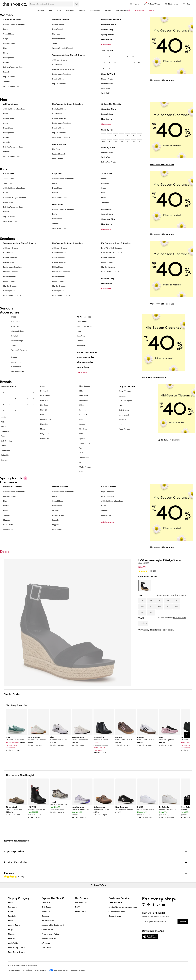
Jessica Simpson (125, 401)
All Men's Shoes (11, 104)
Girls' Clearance (108, 496)
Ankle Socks (16, 362)
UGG (81, 462)
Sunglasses (81, 345)
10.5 (140, 62)
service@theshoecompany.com (123, 907)
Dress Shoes (8, 128)
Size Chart (46, 948)
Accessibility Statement (53, 925)
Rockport (83, 415)
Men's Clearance (60, 487)
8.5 (116, 62)
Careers (45, 916)
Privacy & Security (14, 970)
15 (140, 142)
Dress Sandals (58, 29)
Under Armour (85, 467)
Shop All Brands (9, 386)
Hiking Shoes (9, 58)
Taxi (81, 448)
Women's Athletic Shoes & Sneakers (69, 55)
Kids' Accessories (85, 362)
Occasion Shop (108, 25)
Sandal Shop (107, 30)
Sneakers (12, 907)
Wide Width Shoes (11, 221)
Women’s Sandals (61, 20)
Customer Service (117, 912)
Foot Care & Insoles (84, 326)
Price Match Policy (50, 934)
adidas (104, 179)
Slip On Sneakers (108, 267)
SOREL (82, 434)
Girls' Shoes (58, 204)
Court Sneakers (58, 258)
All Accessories (84, 317)
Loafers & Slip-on (59, 515)
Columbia (5, 455)
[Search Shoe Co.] (51, 4)
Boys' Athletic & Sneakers (112, 248)
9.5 (128, 62)
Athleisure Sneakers (60, 60)
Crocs (104, 188)
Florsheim (44, 400)
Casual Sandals (58, 24)
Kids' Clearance (109, 487)
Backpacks (16, 322)
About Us (46, 912)
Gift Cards (46, 907)
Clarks (4, 446)
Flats (5, 48)
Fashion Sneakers (59, 118)
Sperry (82, 439)
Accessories (107, 209)
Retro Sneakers (9, 277)
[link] (16, 742)
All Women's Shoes (12, 20)
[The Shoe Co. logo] (15, 4)
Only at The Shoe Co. (111, 20)
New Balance (85, 386)
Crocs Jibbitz (82, 322)
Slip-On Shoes (9, 77)
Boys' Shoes (58, 174)
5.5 (122, 56)
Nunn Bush (84, 400)
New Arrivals (107, 40)
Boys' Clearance (108, 492)
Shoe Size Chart (109, 219)
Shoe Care (81, 336)
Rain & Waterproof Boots (13, 67)
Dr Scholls (44, 391)
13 (128, 142)
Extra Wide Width (108, 162)
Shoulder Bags (17, 341)
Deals (151, 10)
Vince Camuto (124, 429)
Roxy (81, 419)
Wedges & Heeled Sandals (63, 48)
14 (134, 142)
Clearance (106, 45)
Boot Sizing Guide (16, 952)
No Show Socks (18, 371)
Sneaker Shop (108, 279)
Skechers (105, 202)
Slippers (6, 81)
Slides (55, 43)
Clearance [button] (140, 10)
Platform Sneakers (11, 272)
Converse (105, 183)
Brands (11, 939)
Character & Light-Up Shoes (15, 198)
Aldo (3, 422)
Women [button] (41, 10)
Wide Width (106, 88)
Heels (6, 53)
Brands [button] (108, 10)
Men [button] (51, 10)
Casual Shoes (9, 34)
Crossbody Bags (18, 331)
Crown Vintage (125, 391)
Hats (79, 331)
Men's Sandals (59, 144)
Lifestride (44, 424)
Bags (14, 317)
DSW (77, 907)
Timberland (84, 458)
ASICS (3, 427)
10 (134, 62)
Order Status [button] (115, 916)
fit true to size (181, 595)
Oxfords (6, 142)
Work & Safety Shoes (12, 86)
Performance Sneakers (61, 74)
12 (110, 68)
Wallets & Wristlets (19, 350)
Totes (13, 345)
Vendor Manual (49, 939)
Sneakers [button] (70, 10)
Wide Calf (105, 93)
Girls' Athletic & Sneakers (112, 253)
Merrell (43, 429)
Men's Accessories (85, 357)
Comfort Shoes (9, 43)
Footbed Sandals (59, 39)
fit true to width (180, 618)
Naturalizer (45, 439)
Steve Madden (85, 443)
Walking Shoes (9, 291)
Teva (81, 453)
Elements (122, 396)
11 (104, 68)
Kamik (43, 415)
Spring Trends (108, 35)
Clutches (15, 326)
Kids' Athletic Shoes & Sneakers (116, 243)
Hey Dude (44, 405)
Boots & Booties (10, 496)
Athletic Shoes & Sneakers (14, 24)
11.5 (116, 142)
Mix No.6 (122, 420)
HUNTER (44, 410)
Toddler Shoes (9, 179)
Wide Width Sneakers (61, 137)
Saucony (83, 424)
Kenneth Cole (46, 419)
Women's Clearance (13, 487)
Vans (81, 472)
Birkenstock (6, 431)
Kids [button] (59, 10)
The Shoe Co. (81, 903)
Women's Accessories (87, 352)
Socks (14, 357)
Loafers (6, 62)
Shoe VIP (46, 903)
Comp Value (47, 930)
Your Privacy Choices (59, 970)
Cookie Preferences (78, 970)
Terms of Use (27, 970)
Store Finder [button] (81, 912)
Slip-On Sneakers (59, 84)
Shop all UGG (144, 563)
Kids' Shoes (9, 174)
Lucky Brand (124, 415)
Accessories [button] (95, 10)
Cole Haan (5, 450)
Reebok (82, 410)
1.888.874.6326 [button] (115, 903)
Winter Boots (14, 925)
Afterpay (46, 943)
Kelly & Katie (124, 410)
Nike (103, 193)
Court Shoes (57, 65)
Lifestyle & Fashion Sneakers (64, 69)
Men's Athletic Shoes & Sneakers (68, 104)
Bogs (3, 436)
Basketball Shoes (59, 109)
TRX (120, 424)
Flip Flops (56, 34)
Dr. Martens (45, 396)
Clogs (5, 39)
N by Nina (44, 434)
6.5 (134, 56)
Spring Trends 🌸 (123, 10)
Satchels (15, 336)
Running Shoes (58, 79)
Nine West (84, 396)
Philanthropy (48, 921)
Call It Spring (6, 441)
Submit (183, 922)
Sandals (82, 10)
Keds (121, 405)
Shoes (11, 903)
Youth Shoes (8, 183)
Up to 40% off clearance (162, 80)
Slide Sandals (58, 159)
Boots (6, 29)
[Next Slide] (187, 735)
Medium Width (107, 84)
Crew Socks (16, 367)
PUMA (104, 198)
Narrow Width (107, 79)
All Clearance (108, 522)
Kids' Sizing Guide (16, 948)
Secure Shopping (41, 970)
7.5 (104, 62)
